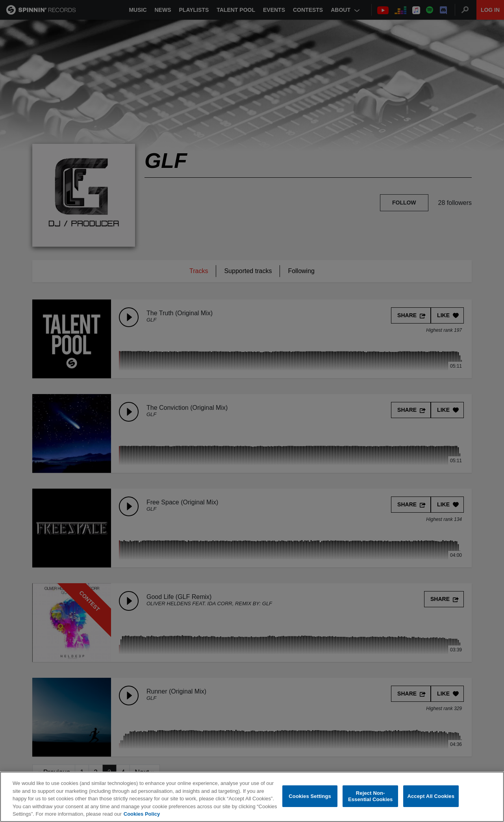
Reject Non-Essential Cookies (370, 796)
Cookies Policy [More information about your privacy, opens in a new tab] (142, 814)
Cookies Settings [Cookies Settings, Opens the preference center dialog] (310, 796)
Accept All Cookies (431, 796)
